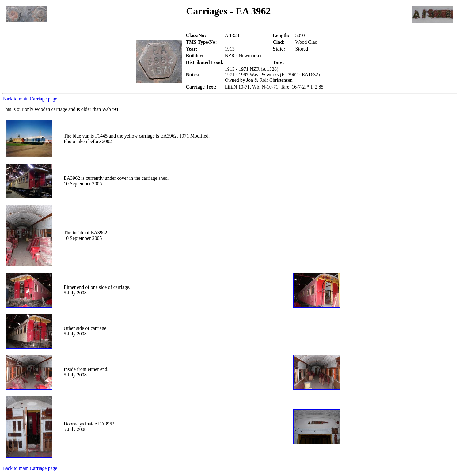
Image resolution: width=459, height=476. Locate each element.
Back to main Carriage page (30, 99)
